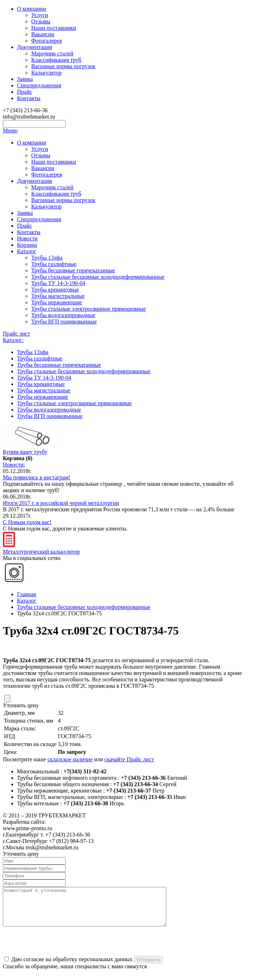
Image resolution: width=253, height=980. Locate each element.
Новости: (14, 465)
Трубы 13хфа (47, 258)
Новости (27, 238)
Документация (35, 47)
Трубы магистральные (58, 296)
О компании (32, 9)
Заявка (25, 79)
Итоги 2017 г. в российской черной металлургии (61, 503)
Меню (10, 130)
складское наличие (70, 759)
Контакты (29, 98)
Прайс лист (16, 334)
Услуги (40, 15)
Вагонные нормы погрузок (63, 66)
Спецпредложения (39, 85)
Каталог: (13, 340)
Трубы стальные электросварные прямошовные (89, 309)
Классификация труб (56, 60)
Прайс (24, 92)
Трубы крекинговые (55, 290)
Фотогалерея (47, 41)
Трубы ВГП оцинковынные (64, 322)
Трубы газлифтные (54, 264)
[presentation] (57, 949)
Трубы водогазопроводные (63, 315)
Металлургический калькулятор (41, 548)
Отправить (148, 967)
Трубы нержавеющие (57, 302)
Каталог (27, 251)
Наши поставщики (54, 28)
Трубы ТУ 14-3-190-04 (58, 283)
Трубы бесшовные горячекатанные (73, 270)
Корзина (27, 245)
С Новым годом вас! (27, 522)
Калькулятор (46, 73)
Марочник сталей (52, 53)
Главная (27, 594)
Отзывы (41, 21)
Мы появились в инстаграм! (37, 477)
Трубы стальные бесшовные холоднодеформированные (98, 277)
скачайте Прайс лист (129, 759)
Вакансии (43, 34)
